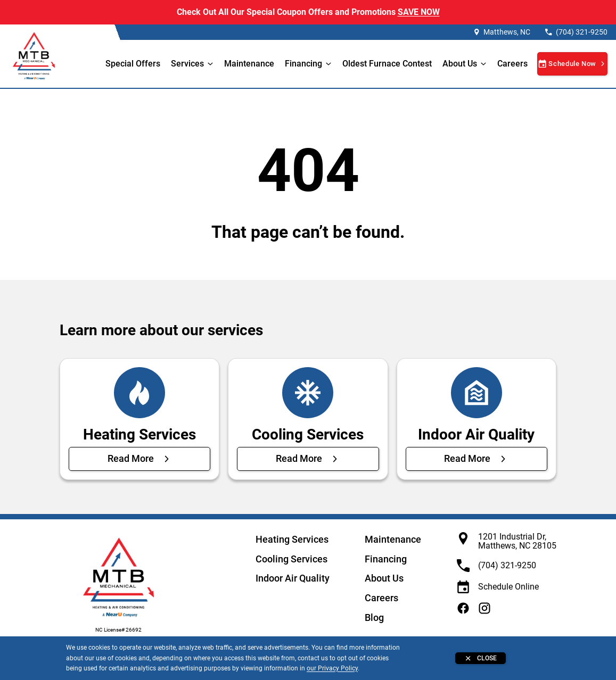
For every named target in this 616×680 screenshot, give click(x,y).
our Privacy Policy (332, 668)
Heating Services (292, 539)
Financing (303, 64)
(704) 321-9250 (582, 32)
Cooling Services (291, 559)
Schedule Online (508, 587)
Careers (512, 64)
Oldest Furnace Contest (387, 64)
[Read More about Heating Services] (139, 459)
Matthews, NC (507, 32)
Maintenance (249, 64)
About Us (384, 578)
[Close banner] (480, 658)
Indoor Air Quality (293, 578)
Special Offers (133, 64)
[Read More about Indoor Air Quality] (477, 459)
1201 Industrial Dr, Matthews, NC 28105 (517, 541)
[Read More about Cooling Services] (308, 459)
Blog (374, 617)
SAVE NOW (419, 12)
